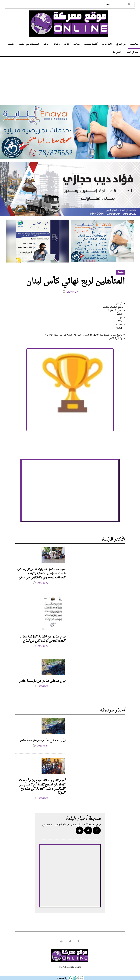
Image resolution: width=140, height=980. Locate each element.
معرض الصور (132, 52)
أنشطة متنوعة (91, 44)
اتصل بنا (117, 52)
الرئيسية (134, 44)
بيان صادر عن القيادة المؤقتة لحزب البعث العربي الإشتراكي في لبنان (42, 639)
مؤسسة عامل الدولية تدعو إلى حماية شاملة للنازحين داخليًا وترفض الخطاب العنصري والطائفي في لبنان (41, 573)
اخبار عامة (107, 44)
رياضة (46, 44)
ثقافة (66, 44)
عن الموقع (121, 44)
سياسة (76, 44)
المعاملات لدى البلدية (29, 44)
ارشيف (11, 44)
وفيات (57, 44)
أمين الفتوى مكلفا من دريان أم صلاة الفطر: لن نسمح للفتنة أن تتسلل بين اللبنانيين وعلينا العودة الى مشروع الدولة (42, 787)
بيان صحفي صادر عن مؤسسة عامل (42, 681)
